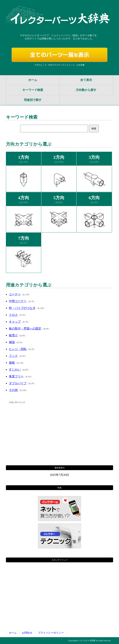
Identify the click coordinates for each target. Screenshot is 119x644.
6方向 (94, 198)
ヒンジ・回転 (18, 349)
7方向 (24, 238)
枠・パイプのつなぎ (22, 308)
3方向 (94, 157)
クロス (13, 315)
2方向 (59, 157)
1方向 (24, 157)
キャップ (15, 322)
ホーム (33, 80)
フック (13, 356)
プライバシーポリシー (51, 633)
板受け (13, 335)
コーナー (15, 294)
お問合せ (27, 633)
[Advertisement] (59, 431)
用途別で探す (33, 100)
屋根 (12, 363)
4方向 (24, 198)
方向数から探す (86, 90)
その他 (13, 390)
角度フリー (16, 376)
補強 (12, 342)
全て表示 (86, 80)
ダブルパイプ (18, 383)
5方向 (59, 198)
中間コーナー (18, 301)
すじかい (15, 369)
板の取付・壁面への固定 (25, 328)
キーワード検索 (33, 90)
